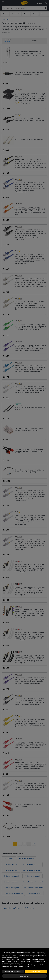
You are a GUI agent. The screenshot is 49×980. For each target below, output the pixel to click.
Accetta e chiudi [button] (36, 971)
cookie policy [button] (15, 958)
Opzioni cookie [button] (24, 976)
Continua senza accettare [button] (13, 971)
